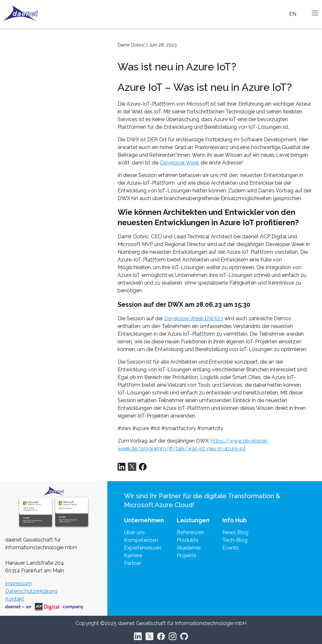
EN (293, 14)
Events (231, 548)
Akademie (189, 548)
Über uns (134, 532)
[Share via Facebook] (143, 467)
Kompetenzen (141, 540)
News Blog (235, 532)
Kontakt (15, 599)
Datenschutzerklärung (31, 591)
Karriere (133, 556)
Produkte (188, 540)
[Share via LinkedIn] (121, 467)
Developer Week (180, 163)
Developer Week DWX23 (194, 318)
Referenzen (190, 532)
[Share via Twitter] (132, 467)
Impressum (18, 583)
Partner (133, 563)
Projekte (186, 556)
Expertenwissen (143, 548)
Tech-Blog (235, 540)
